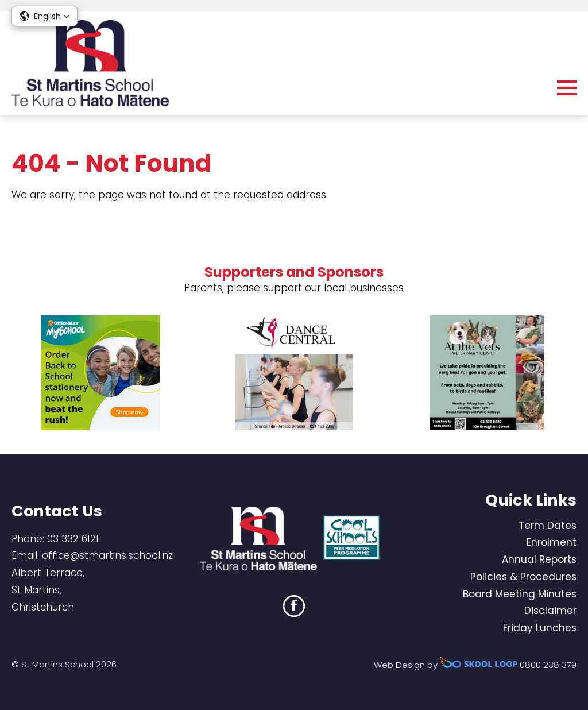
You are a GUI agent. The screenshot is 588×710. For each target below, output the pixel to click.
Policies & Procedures (523, 577)
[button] (45, 16)
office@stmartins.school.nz (107, 555)
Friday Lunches (540, 628)
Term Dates (548, 526)
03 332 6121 (73, 539)
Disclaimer (550, 611)
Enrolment (552, 542)
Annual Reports (539, 559)
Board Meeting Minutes (520, 594)
